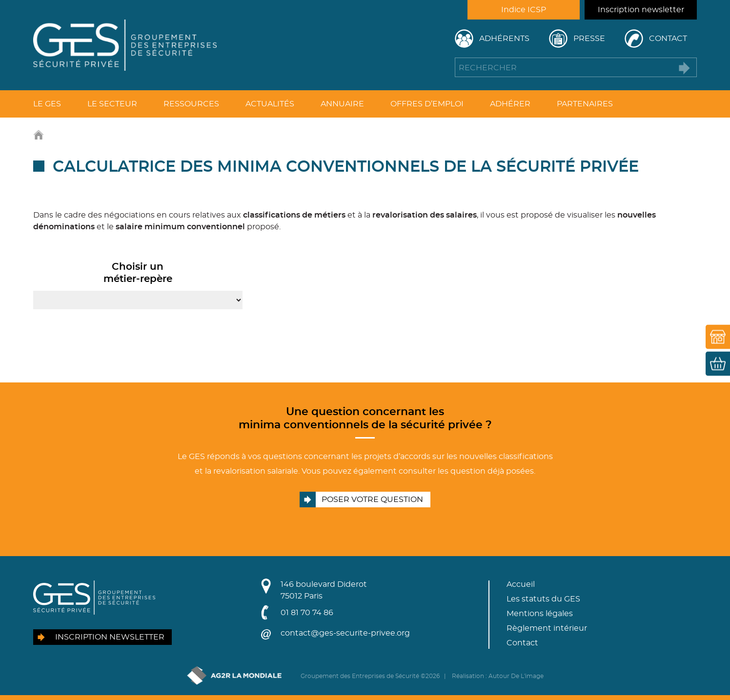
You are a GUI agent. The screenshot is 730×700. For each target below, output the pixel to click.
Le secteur (112, 104)
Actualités (270, 104)
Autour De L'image (516, 676)
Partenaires (585, 104)
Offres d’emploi (427, 104)
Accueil (521, 584)
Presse (589, 39)
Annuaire (342, 104)
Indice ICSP (524, 10)
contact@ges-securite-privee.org (345, 633)
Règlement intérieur (547, 628)
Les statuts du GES (543, 599)
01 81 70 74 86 (307, 613)
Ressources (191, 104)
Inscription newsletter (641, 10)
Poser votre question (372, 500)
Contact (668, 39)
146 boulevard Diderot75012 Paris (324, 590)
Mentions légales (540, 614)
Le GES (47, 104)
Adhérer (510, 104)
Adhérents (504, 39)
